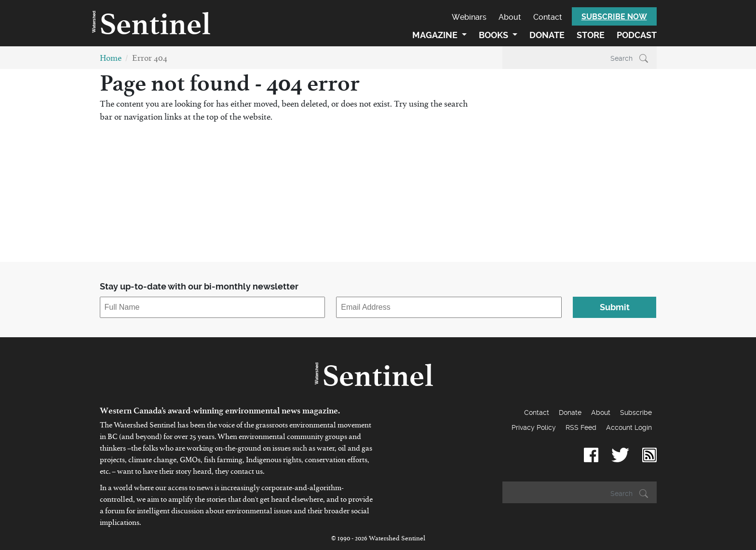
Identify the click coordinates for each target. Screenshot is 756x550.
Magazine (436, 35)
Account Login (629, 427)
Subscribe (636, 412)
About (510, 17)
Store (591, 35)
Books (494, 35)
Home (111, 60)
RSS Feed (581, 427)
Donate (547, 35)
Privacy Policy (534, 427)
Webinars (469, 17)
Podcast (637, 35)
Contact (548, 17)
